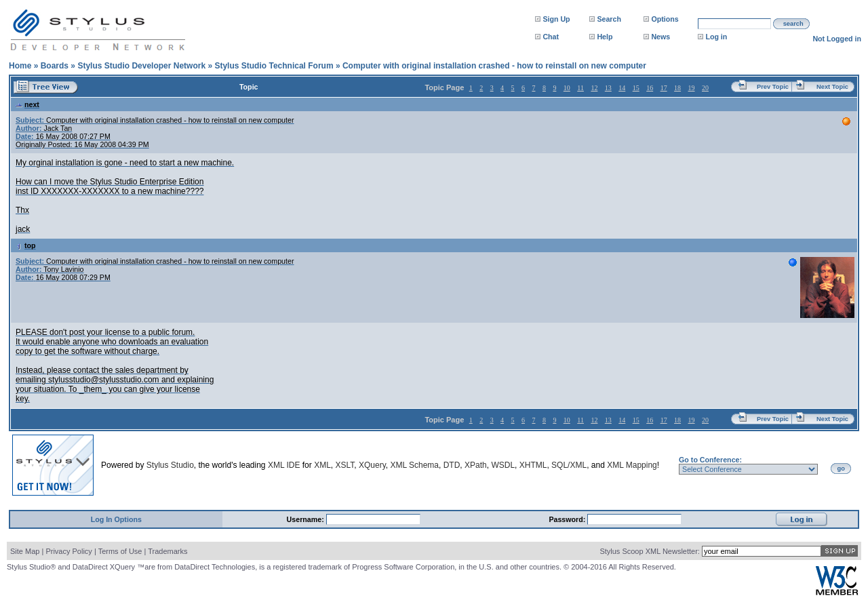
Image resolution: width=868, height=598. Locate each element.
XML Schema (414, 465)
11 (580, 88)
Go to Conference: (710, 460)
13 (608, 88)
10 (567, 88)
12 (594, 88)
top (26, 245)
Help (605, 37)
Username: (307, 519)
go (841, 469)
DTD (452, 465)
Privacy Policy (68, 551)
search (793, 24)
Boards (55, 66)
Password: (568, 519)
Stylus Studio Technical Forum (274, 66)
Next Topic (832, 87)
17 (664, 88)
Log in (716, 37)
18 (677, 88)
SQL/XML (569, 465)
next (27, 104)
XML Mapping (632, 465)
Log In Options (116, 519)
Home (20, 66)
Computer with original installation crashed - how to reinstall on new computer (494, 66)
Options (665, 19)
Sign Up (556, 19)
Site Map (25, 551)
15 (636, 88)
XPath (476, 465)
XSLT (344, 465)
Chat (551, 37)
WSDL (503, 465)
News (660, 37)
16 (650, 88)
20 (705, 88)
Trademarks (167, 551)
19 (692, 88)
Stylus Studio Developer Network (141, 66)
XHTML (533, 465)
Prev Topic (773, 87)
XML (322, 465)
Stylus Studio (170, 465)
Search (609, 19)
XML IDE (284, 465)
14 (622, 88)
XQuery (372, 465)
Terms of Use (120, 551)
